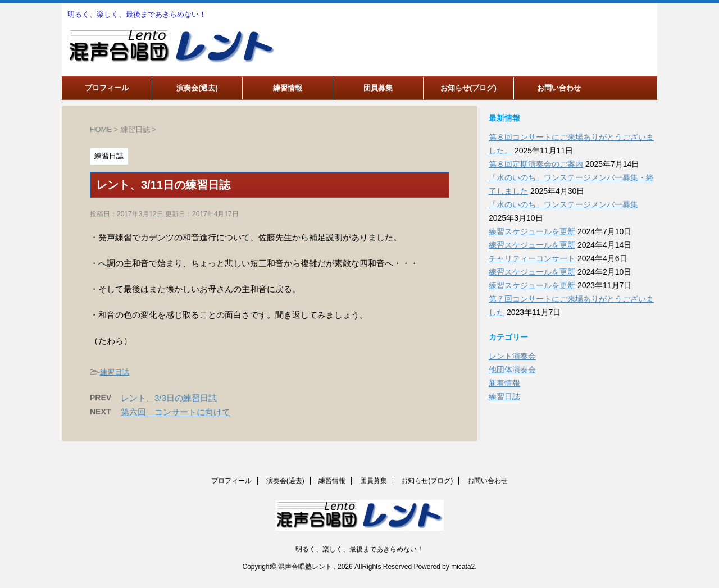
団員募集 (378, 88)
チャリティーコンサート (532, 258)
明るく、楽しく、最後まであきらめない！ (359, 549)
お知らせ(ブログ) (468, 88)
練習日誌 (115, 372)
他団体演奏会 (512, 370)
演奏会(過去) (197, 88)
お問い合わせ (559, 88)
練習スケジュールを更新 (532, 231)
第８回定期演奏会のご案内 (536, 164)
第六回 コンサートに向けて (176, 412)
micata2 (463, 567)
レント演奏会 (512, 356)
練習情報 (288, 88)
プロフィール (107, 88)
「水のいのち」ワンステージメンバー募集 (563, 204)
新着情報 (504, 383)
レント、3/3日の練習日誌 (169, 398)
